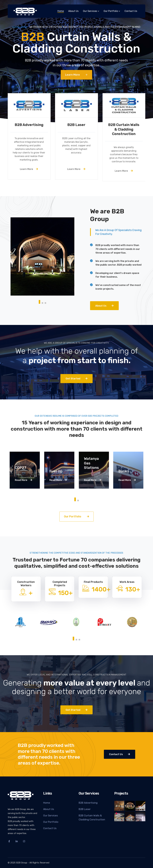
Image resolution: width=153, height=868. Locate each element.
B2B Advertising (88, 803)
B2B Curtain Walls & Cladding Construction (92, 817)
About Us (49, 809)
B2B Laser (85, 809)
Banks (124, 471)
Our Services (51, 815)
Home (47, 803)
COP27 (21, 468)
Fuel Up (56, 471)
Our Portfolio (51, 822)
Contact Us (50, 828)
